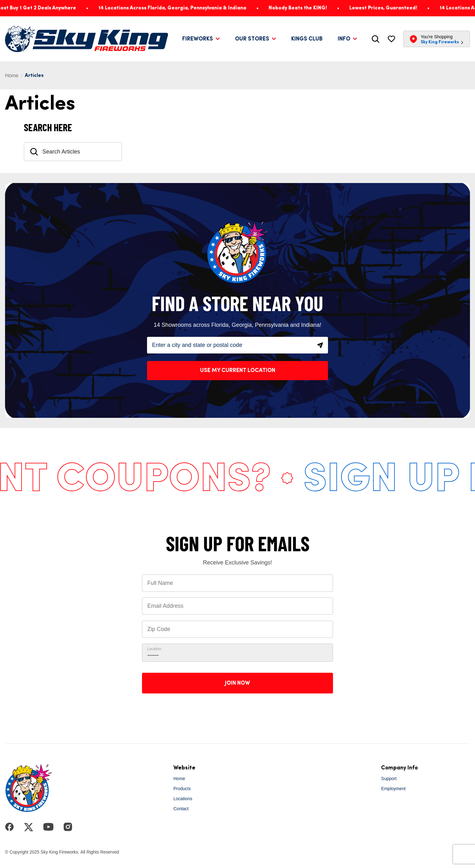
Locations (183, 799)
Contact (181, 809)
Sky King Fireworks (440, 42)
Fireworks (198, 39)
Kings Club (307, 39)
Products (182, 789)
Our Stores (252, 39)
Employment (393, 789)
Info (344, 39)
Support (389, 779)
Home (12, 75)
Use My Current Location (238, 370)
